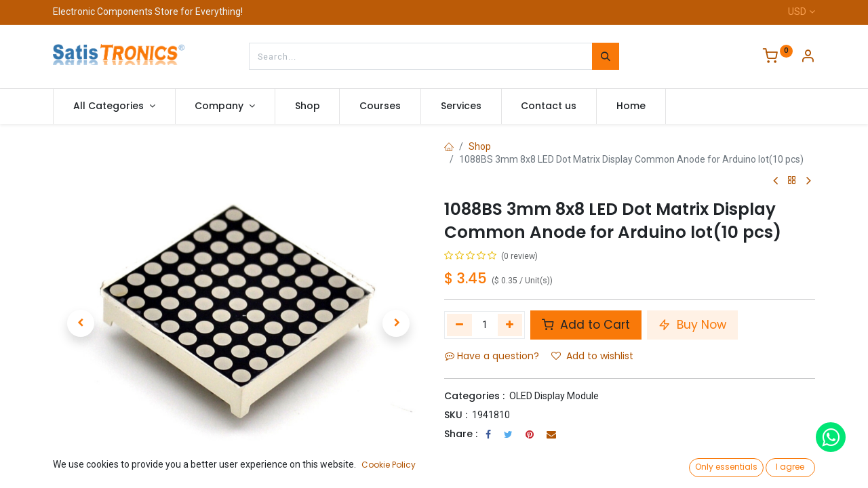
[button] (81, 323)
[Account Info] (808, 58)
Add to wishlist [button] (592, 356)
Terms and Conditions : (501, 452)
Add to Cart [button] (586, 325)
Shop (480, 146)
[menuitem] (308, 106)
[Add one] (510, 325)
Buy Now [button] (692, 325)
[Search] (606, 56)
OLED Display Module (554, 396)
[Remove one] (459, 325)
